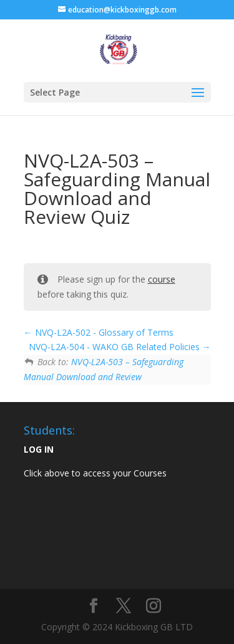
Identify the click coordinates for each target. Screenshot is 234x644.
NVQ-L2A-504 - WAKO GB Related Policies (120, 347)
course (162, 279)
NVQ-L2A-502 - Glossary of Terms (99, 332)
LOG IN (39, 449)
